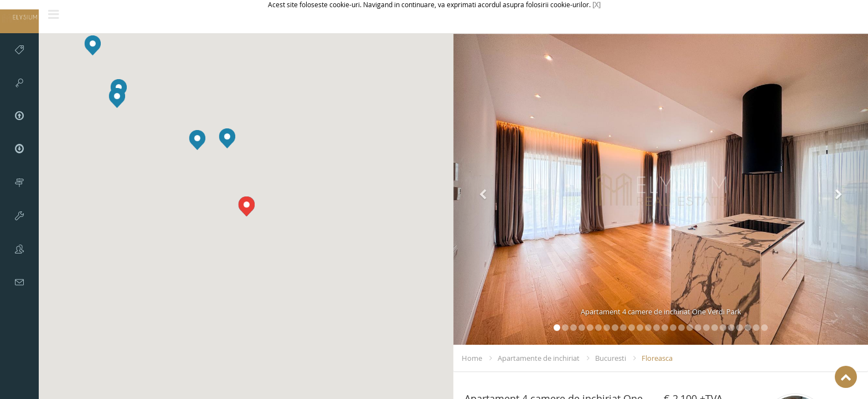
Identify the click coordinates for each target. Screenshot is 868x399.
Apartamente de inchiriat (539, 358)
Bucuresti (611, 358)
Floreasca (657, 358)
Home (472, 358)
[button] (227, 138)
